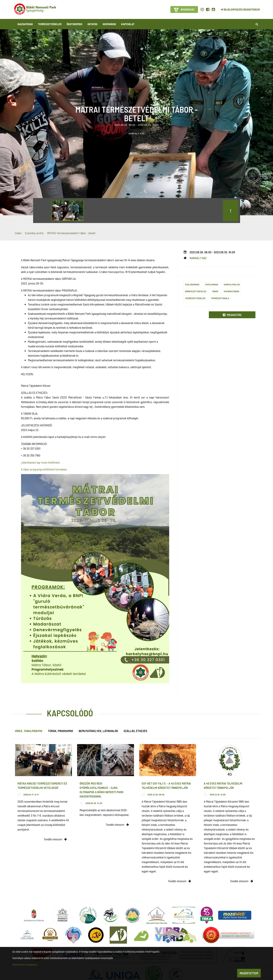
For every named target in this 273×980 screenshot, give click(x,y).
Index (18, 233)
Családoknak (192, 284)
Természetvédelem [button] (50, 24)
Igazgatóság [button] (25, 24)
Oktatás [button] (92, 24)
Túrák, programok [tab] (61, 731)
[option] (68, 211)
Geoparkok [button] (109, 24)
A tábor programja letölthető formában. (44, 469)
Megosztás (232, 315)
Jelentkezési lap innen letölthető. (41, 462)
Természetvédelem (195, 298)
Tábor (215, 291)
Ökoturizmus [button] (75, 24)
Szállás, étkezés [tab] (135, 731)
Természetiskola (220, 298)
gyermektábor (231, 291)
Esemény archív (34, 233)
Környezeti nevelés (196, 291)
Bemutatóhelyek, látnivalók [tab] (98, 731)
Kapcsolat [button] (128, 24)
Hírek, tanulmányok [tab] (29, 731)
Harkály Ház (198, 258)
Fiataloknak (212, 284)
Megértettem (249, 973)
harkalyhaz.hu (232, 284)
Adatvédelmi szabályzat (25, 964)
